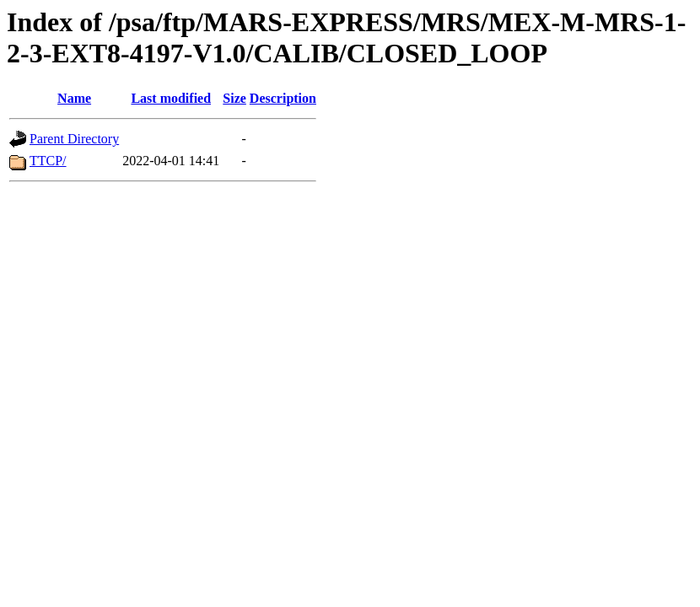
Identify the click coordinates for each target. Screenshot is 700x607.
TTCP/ (48, 161)
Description (283, 98)
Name (74, 98)
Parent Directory (74, 139)
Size (234, 98)
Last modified (171, 98)
